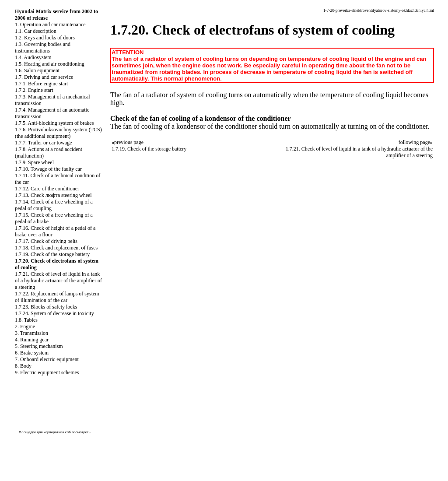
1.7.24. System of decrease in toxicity (54, 313)
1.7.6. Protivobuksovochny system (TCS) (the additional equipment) (58, 133)
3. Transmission (31, 333)
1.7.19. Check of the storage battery (52, 254)
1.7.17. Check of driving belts (46, 241)
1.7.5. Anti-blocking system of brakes (54, 123)
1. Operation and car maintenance (50, 25)
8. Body (23, 366)
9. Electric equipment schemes (47, 372)
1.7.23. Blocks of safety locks (46, 307)
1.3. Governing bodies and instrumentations (43, 47)
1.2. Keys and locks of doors (45, 38)
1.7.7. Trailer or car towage (43, 143)
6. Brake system (32, 353)
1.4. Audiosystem (33, 57)
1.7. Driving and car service (44, 77)
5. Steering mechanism (39, 346)
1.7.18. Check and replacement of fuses (56, 248)
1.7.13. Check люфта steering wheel (53, 195)
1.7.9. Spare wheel (34, 162)
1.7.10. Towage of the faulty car (48, 169)
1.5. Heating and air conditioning (50, 64)
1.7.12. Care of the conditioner (47, 189)
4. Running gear (32, 340)
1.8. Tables (26, 320)
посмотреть (81, 432)
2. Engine (25, 327)
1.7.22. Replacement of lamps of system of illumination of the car (57, 297)
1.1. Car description (36, 31)
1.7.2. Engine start (34, 90)
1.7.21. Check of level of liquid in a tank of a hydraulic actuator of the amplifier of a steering (58, 281)
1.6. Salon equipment (37, 70)
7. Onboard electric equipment (47, 359)
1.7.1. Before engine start (41, 84)
